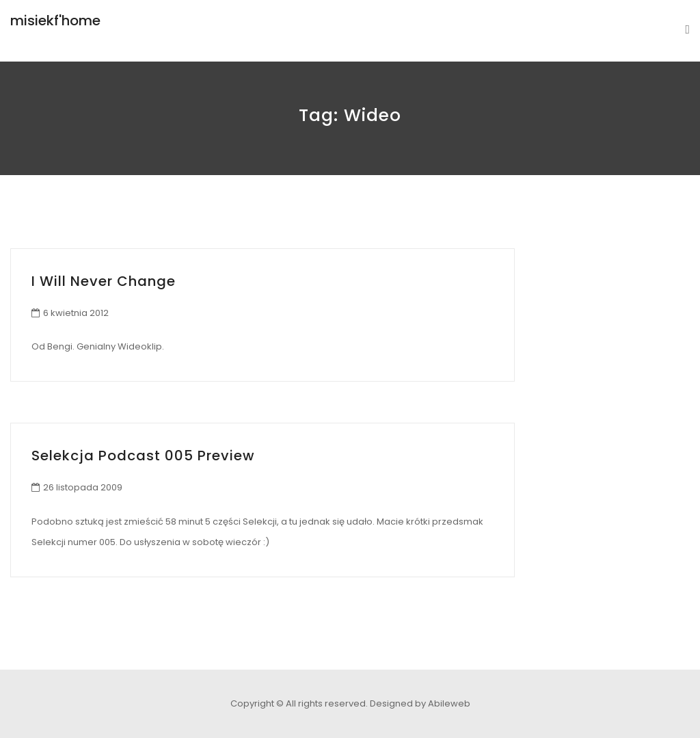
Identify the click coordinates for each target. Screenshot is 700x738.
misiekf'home (55, 21)
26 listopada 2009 (83, 487)
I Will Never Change (104, 281)
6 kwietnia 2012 (76, 313)
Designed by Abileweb (420, 703)
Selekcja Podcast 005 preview (143, 456)
